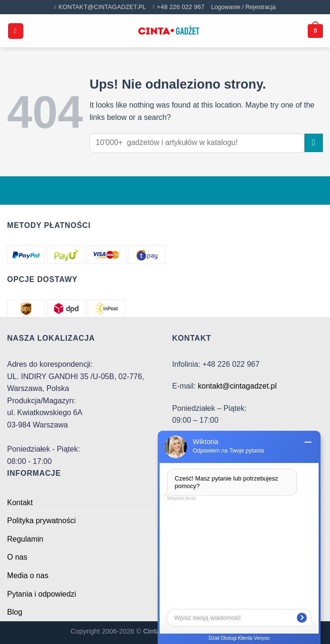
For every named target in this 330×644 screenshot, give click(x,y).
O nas (17, 557)
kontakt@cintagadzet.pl (237, 386)
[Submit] (314, 143)
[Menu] (16, 31)
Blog (15, 612)
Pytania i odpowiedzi (42, 594)
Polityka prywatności (41, 521)
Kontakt (20, 503)
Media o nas (28, 576)
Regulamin (25, 539)
